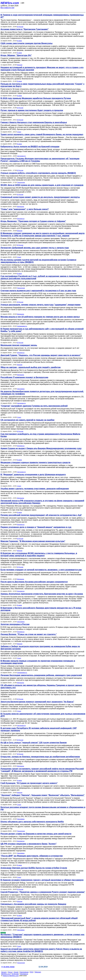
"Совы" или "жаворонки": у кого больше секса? (25, 209)
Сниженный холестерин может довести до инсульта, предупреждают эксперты (40, 197)
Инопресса (21, 219)
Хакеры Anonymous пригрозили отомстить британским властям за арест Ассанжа (42, 594)
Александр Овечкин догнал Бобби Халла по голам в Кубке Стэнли (34, 868)
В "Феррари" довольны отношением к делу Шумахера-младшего (33, 475)
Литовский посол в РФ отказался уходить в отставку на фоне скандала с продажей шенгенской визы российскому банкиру (42, 502)
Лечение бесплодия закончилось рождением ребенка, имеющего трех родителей (41, 675)
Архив (16, 972)
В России (20, 27)
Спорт (19, 132)
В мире (19, 41)
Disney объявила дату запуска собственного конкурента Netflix (32, 822)
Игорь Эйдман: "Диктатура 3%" (16, 55)
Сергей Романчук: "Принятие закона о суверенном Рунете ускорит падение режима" (43, 892)
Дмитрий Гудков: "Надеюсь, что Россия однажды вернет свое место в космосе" (41, 355)
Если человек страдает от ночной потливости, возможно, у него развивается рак (41, 570)
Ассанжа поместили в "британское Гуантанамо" (25, 29)
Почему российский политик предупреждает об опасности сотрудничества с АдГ (41, 515)
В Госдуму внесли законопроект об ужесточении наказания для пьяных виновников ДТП (43, 715)
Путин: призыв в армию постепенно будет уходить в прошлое (32, 110)
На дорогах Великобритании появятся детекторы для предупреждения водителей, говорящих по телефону (42, 393)
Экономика (21, 389)
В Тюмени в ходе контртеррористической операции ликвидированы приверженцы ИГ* (42, 16)
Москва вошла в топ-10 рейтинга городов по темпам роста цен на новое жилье (40, 317)
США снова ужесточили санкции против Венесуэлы (27, 43)
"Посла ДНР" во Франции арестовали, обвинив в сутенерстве (32, 856)
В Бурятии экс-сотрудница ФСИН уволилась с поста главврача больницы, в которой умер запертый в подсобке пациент (39, 554)
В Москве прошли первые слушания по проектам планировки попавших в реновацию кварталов (38, 662)
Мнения (20, 65)
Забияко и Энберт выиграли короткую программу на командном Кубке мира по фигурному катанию (40, 648)
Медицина (20, 207)
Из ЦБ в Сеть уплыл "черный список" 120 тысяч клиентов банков (34, 743)
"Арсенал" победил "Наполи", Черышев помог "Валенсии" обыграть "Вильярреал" (43, 795)
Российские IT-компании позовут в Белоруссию (24, 377)
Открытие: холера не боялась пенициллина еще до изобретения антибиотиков (40, 757)
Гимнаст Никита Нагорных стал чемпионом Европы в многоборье (34, 122)
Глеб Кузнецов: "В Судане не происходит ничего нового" (29, 783)
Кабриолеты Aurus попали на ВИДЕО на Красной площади (30, 147)
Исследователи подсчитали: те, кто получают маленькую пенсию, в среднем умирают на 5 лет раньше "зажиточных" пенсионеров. (40, 349)
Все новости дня (7, 8)
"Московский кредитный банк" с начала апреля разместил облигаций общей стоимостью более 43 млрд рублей (39, 919)
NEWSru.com (10, 3)
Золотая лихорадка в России (15, 624)
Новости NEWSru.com (11, 976)
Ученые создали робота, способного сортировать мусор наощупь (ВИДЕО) (38, 173)
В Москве (15, 974)
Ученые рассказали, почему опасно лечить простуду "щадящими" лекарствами (41, 305)
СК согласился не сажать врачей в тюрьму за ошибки (27, 420)
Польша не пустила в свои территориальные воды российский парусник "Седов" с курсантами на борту (42, 85)
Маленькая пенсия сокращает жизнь (19, 345)
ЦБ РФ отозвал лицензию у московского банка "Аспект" (29, 844)
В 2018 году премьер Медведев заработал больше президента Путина (36, 98)
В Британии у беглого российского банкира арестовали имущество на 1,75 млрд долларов (41, 609)
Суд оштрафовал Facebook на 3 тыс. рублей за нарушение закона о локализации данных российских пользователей (41, 277)
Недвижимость (22, 326)
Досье (10, 972)
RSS (32, 972)
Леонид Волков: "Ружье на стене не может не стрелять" (29, 634)
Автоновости (21, 156)
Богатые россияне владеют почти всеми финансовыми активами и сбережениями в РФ (43, 808)
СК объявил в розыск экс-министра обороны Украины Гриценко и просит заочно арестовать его (41, 686)
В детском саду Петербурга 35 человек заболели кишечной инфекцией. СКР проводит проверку (39, 729)
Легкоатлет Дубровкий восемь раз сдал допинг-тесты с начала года (35, 248)
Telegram (38, 972)
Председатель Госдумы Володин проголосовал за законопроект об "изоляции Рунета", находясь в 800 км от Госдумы (40, 160)
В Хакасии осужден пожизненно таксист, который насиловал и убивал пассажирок (42, 880)
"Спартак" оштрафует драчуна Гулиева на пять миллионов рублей (34, 406)
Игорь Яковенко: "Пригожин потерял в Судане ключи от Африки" (33, 221)
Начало (4, 972)
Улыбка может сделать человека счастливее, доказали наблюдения (35, 489)
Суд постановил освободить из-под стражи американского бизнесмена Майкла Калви (40, 435)
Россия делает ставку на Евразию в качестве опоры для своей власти (36, 834)
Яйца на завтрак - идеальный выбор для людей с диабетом (31, 367)
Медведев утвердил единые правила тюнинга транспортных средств (35, 462)
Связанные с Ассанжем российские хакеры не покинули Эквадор (33, 904)
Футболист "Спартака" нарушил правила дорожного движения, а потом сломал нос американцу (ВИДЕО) (42, 936)
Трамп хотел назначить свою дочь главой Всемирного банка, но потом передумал (42, 134)
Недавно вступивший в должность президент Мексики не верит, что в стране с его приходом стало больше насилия (42, 69)
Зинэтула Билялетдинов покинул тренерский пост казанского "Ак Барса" (37, 702)
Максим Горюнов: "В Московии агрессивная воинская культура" (33, 541)
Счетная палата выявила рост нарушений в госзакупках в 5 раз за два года (38, 291)
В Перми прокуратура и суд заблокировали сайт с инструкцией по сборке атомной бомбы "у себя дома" (42, 330)
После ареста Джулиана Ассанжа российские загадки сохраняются (34, 582)
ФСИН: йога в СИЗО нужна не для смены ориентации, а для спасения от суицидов (42, 185)
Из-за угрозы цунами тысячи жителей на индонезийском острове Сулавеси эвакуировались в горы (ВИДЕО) (38, 261)
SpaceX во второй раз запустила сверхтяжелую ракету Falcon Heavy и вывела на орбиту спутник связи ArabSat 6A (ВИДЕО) (41, 950)
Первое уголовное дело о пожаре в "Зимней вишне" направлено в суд (36, 527)
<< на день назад (8, 967)
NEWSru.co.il (6, 974)
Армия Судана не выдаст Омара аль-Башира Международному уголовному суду (41, 448)
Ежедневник (24, 972)
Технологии (21, 182)
